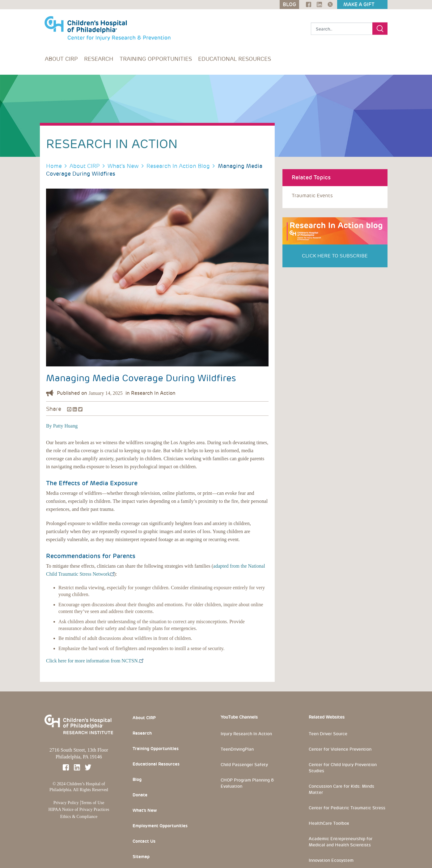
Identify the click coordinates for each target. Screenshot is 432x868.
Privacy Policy (66, 803)
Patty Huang (65, 426)
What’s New (145, 810)
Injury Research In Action (246, 734)
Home (54, 166)
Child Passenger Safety (244, 765)
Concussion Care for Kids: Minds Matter (341, 789)
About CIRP (61, 59)
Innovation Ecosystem (331, 860)
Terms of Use (93, 803)
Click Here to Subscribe (335, 256)
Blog (137, 779)
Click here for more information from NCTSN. (95, 661)
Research (99, 59)
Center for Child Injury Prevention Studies (343, 768)
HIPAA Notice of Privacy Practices (79, 810)
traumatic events (312, 196)
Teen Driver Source (328, 734)
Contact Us (144, 841)
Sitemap (141, 857)
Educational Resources (235, 59)
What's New (123, 166)
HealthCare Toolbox (329, 823)
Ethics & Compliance (79, 817)
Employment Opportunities (160, 826)
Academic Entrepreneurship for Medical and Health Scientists (341, 842)
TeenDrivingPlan (237, 749)
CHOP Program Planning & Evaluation (247, 783)
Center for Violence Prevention (340, 749)
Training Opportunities (156, 59)
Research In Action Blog (178, 166)
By (49, 426)
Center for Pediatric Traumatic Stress (347, 808)
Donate (140, 795)
